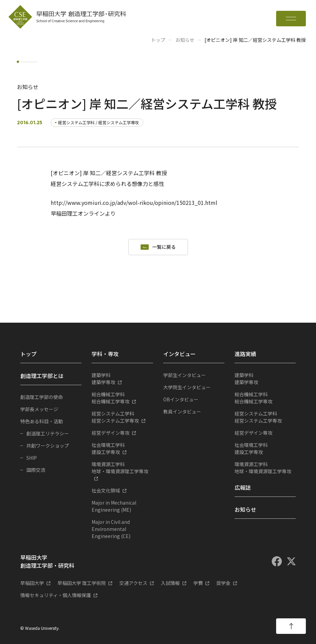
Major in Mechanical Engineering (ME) (114, 506)
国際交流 (36, 470)
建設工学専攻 (122, 448)
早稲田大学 (32, 583)
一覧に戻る (164, 247)
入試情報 (170, 583)
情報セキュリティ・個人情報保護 (56, 595)
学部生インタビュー (185, 375)
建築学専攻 (122, 379)
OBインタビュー (181, 399)
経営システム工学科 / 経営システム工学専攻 (99, 122)
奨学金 (223, 583)
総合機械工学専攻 (122, 398)
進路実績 (245, 354)
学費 (198, 583)
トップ (158, 40)
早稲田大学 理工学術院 (82, 583)
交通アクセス (133, 583)
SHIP (32, 458)
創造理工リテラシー (48, 433)
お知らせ (185, 40)
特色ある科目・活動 (42, 421)
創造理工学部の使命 (42, 397)
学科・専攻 (105, 354)
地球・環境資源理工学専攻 (122, 468)
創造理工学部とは (42, 376)
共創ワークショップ (48, 446)
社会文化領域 (106, 490)
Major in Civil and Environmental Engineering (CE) (111, 529)
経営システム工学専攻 (122, 417)
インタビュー (179, 354)
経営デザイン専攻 (111, 433)
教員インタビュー (182, 411)
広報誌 (243, 487)
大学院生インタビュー (187, 387)
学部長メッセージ (39, 409)
